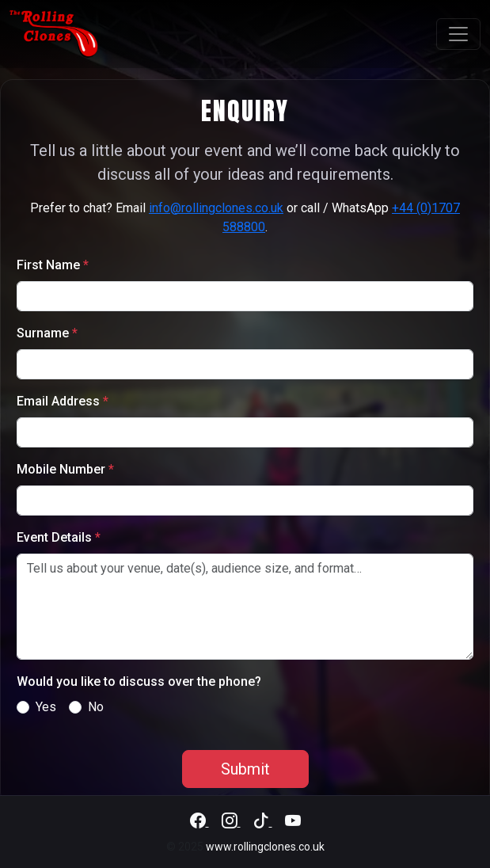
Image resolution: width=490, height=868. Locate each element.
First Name (53, 265)
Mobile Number (65, 469)
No (96, 707)
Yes (46, 707)
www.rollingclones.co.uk (265, 847)
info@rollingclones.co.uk (216, 208)
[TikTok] (263, 822)
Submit (245, 769)
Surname (47, 333)
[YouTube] (293, 822)
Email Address (63, 401)
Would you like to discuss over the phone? (139, 681)
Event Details (59, 537)
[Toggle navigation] (458, 34)
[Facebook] (199, 822)
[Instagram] (231, 822)
